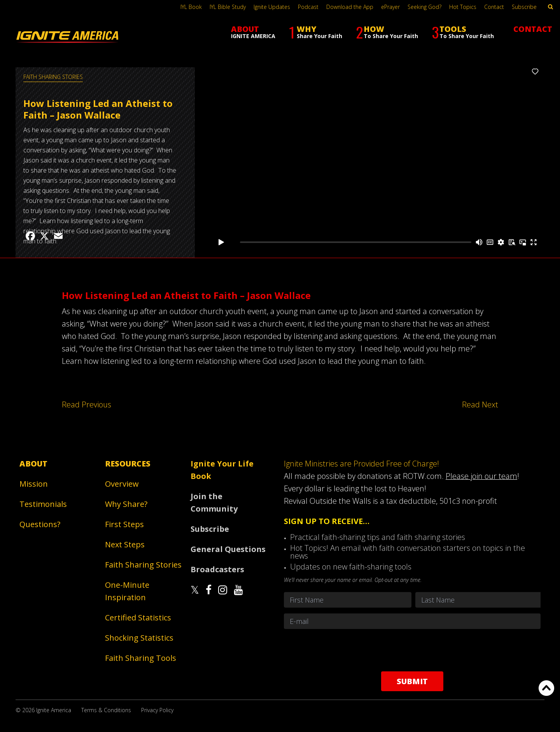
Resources (128, 464)
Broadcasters (217, 569)
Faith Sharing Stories (53, 77)
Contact (494, 7)
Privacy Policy (157, 710)
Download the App (350, 7)
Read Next (480, 404)
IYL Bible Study (228, 7)
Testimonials (43, 504)
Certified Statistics (138, 618)
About (33, 464)
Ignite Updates (272, 7)
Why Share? (126, 504)
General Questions (228, 549)
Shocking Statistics (139, 638)
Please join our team (481, 476)
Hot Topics (463, 7)
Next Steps (125, 544)
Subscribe (524, 7)
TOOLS (463, 32)
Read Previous (87, 404)
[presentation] (412, 650)
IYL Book (191, 7)
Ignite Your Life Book (222, 470)
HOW (387, 32)
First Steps (124, 524)
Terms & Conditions (106, 710)
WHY (316, 32)
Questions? (40, 524)
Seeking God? (424, 7)
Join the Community (214, 502)
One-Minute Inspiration (127, 591)
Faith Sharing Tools (141, 658)
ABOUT (253, 32)
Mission (34, 484)
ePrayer (390, 7)
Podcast (308, 7)
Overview (122, 484)
